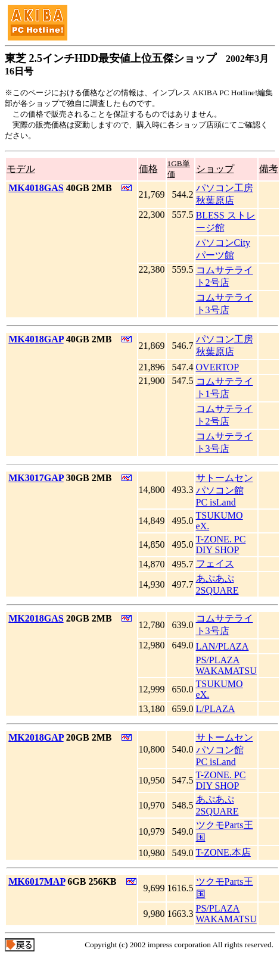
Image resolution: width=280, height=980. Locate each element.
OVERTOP (218, 367)
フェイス (215, 564)
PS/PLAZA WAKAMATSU (226, 665)
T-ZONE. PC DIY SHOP (221, 544)
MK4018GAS (36, 188)
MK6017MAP (37, 881)
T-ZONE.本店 (223, 852)
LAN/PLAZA (223, 646)
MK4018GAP (36, 339)
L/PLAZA (216, 709)
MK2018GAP (36, 737)
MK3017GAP (36, 478)
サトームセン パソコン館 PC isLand (225, 490)
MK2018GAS (36, 618)
